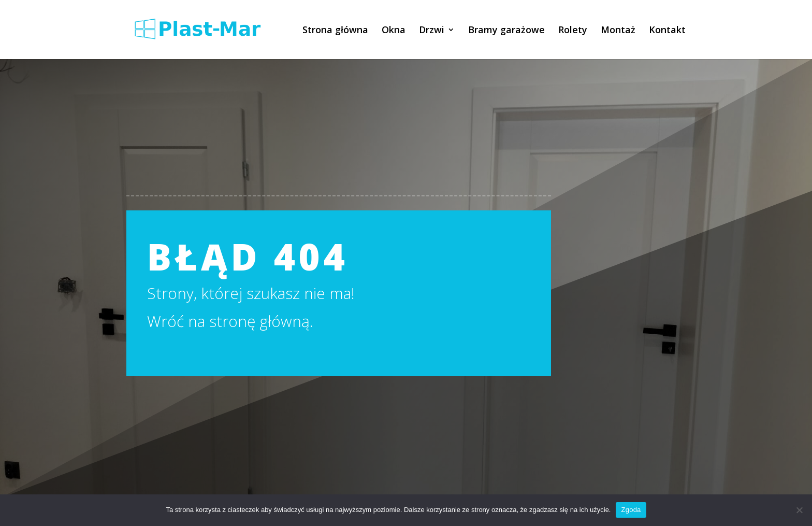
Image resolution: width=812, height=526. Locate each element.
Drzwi (432, 31)
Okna (394, 31)
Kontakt (667, 31)
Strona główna (335, 31)
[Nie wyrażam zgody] (799, 510)
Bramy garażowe (506, 31)
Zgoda (631, 510)
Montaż (618, 31)
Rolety (573, 31)
